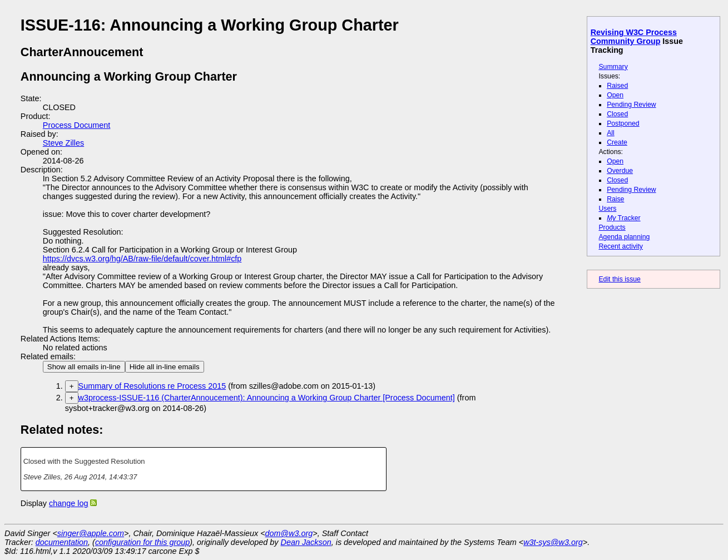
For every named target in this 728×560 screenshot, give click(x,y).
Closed (617, 114)
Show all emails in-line (84, 367)
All (611, 133)
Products (612, 227)
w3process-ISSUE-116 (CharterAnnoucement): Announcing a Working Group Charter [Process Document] (267, 398)
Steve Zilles (63, 143)
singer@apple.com (91, 533)
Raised (617, 86)
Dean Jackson (306, 542)
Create (617, 142)
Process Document (77, 125)
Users (607, 209)
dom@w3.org (289, 533)
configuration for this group (142, 542)
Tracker (624, 218)
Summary (613, 67)
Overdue (620, 171)
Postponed (623, 123)
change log (68, 503)
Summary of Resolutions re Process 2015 (152, 386)
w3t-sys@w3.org (553, 542)
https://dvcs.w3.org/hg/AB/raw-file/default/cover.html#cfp (142, 259)
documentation (62, 542)
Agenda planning (624, 237)
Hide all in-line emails (165, 367)
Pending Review (631, 105)
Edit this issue (619, 279)
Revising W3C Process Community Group (634, 37)
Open (615, 95)
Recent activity (621, 246)
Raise (615, 199)
